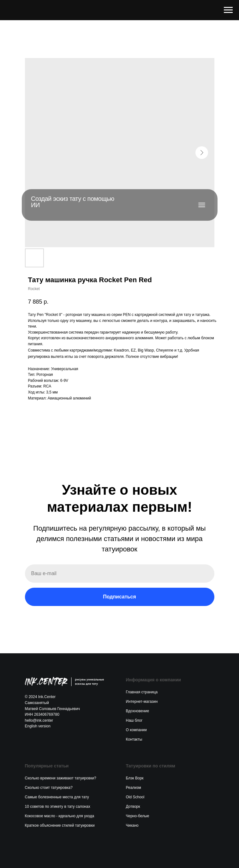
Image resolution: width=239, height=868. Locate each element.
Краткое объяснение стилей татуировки (60, 825)
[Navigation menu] (228, 10)
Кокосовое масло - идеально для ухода (60, 816)
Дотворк (133, 807)
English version (38, 726)
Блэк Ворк (135, 778)
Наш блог (134, 720)
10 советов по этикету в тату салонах (58, 807)
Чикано (132, 825)
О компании (136, 730)
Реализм (134, 788)
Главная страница (142, 692)
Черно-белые (138, 816)
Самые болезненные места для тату (57, 797)
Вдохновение (138, 711)
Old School (135, 797)
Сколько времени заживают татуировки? (61, 778)
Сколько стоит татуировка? (49, 788)
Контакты (134, 739)
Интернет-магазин (142, 702)
